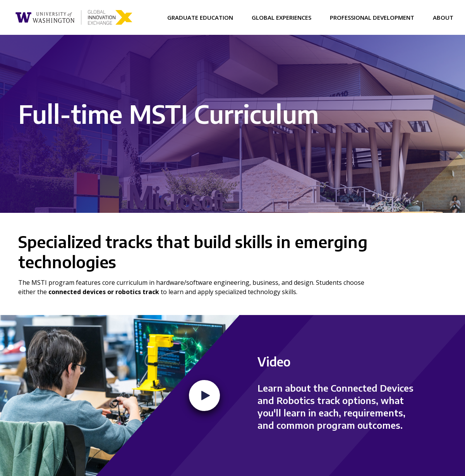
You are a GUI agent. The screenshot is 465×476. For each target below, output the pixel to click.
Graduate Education (200, 17)
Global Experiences (281, 17)
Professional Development (372, 17)
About (443, 17)
